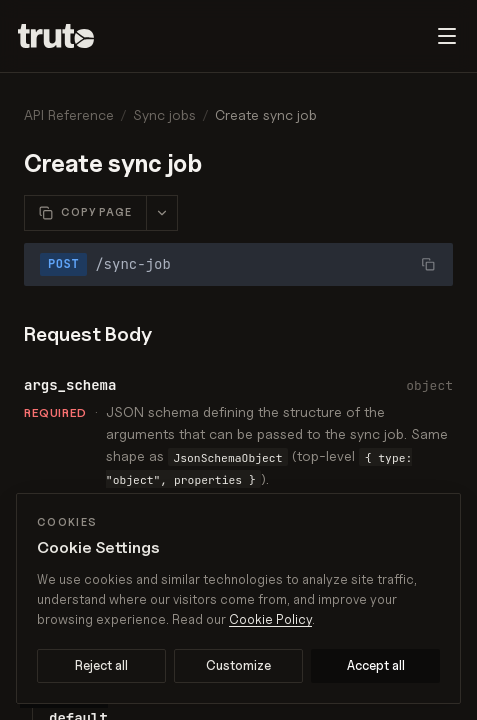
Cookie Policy (270, 619)
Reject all (101, 665)
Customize (238, 665)
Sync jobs (164, 114)
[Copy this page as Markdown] (85, 213)
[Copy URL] (428, 264)
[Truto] (68, 36)
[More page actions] (161, 213)
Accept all (376, 665)
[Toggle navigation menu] (447, 36)
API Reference (69, 114)
